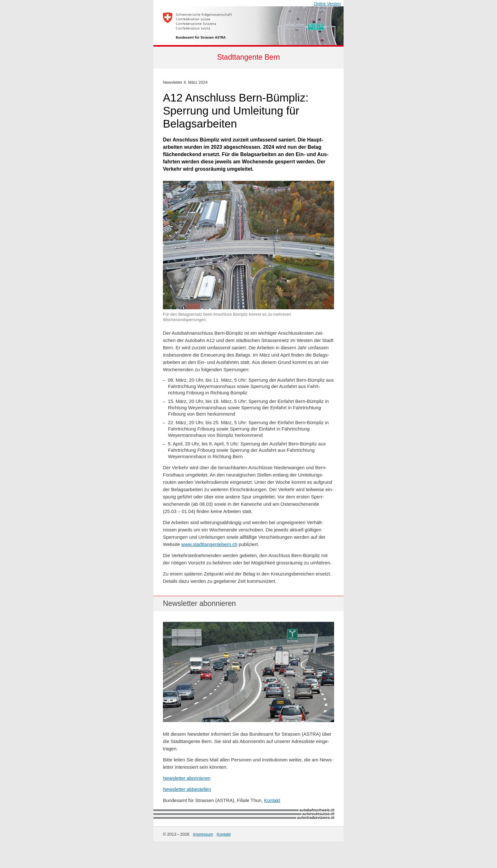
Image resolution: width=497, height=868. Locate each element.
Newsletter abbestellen (187, 789)
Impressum (203, 834)
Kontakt (272, 800)
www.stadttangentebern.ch (209, 544)
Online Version (327, 4)
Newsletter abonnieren (187, 778)
